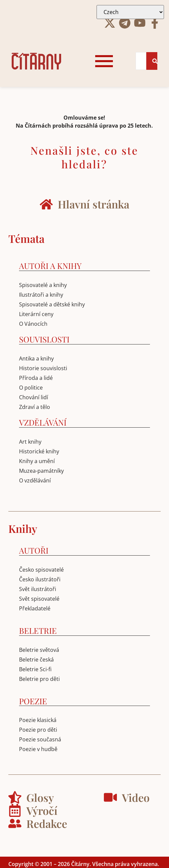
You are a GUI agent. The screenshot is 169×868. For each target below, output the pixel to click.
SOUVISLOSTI (44, 339)
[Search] (141, 61)
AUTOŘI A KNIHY (50, 266)
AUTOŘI (34, 550)
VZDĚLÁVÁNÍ (43, 422)
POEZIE (33, 701)
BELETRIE (38, 630)
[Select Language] (130, 12)
